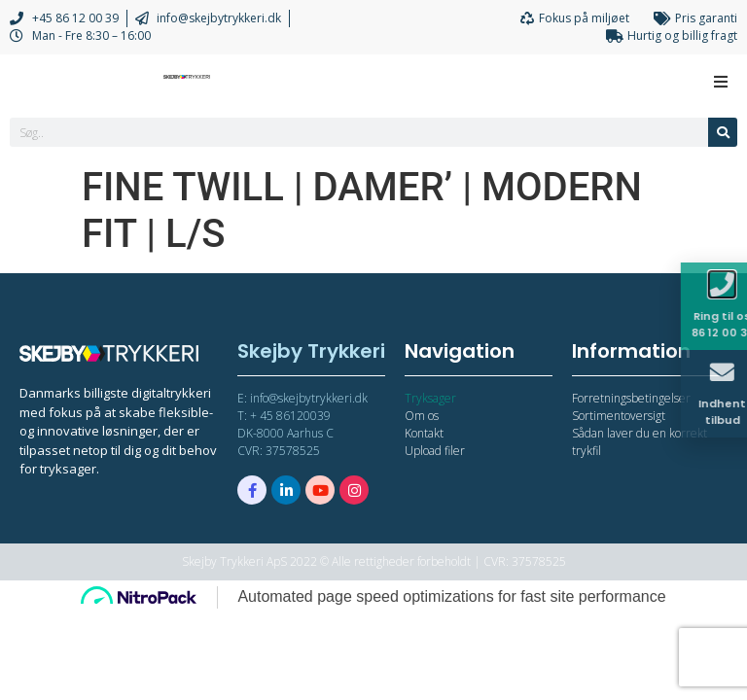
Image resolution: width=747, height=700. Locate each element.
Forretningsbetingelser (631, 398)
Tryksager (430, 398)
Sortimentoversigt (619, 416)
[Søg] (723, 132)
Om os (422, 416)
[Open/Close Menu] (720, 81)
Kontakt (424, 433)
